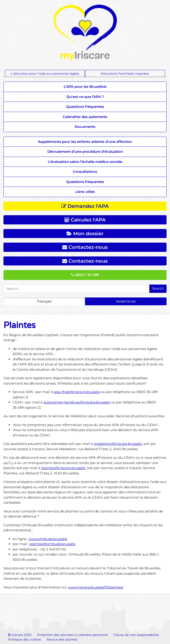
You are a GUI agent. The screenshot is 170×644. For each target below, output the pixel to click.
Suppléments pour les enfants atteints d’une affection (85, 142)
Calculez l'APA (85, 220)
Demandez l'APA (85, 206)
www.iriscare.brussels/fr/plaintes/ (95, 587)
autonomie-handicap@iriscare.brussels (77, 402)
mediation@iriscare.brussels (118, 444)
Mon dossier (85, 234)
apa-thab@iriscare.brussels (77, 392)
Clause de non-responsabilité (136, 635)
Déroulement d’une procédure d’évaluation (85, 151)
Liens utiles (85, 192)
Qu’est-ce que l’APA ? (85, 97)
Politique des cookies (25, 639)
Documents (85, 127)
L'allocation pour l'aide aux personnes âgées (45, 74)
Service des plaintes (62, 639)
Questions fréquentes (85, 107)
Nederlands (126, 301)
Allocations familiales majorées (125, 74)
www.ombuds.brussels (48, 539)
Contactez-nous (85, 247)
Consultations (85, 172)
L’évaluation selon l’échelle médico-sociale (85, 162)
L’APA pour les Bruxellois (85, 87)
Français (44, 301)
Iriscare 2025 (20, 635)
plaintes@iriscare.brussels (63, 468)
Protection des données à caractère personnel (72, 635)
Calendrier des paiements (85, 117)
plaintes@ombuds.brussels (52, 544)
